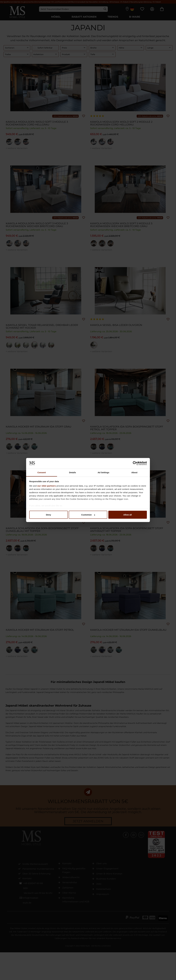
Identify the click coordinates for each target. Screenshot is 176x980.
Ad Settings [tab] (103, 472)
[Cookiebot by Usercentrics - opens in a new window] (135, 463)
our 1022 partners (47, 486)
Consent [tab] (42, 472)
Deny (48, 515)
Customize (88, 515)
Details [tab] (73, 472)
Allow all (128, 515)
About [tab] (134, 472)
